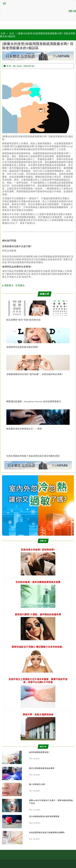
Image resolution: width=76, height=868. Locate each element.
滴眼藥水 (9, 285)
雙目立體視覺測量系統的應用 (42, 768)
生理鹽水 (20, 285)
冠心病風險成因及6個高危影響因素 (44, 816)
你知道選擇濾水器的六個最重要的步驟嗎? (47, 832)
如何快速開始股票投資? (39, 752)
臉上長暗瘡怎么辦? (37, 784)
